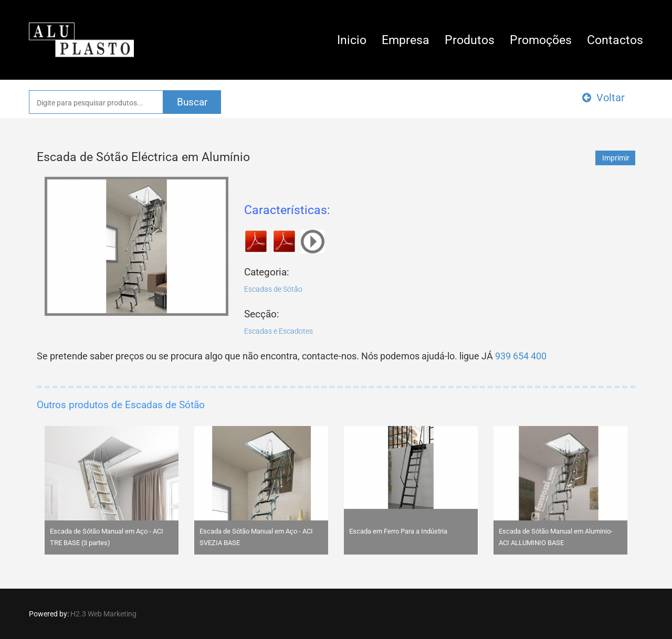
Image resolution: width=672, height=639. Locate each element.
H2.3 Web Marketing (103, 614)
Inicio (352, 40)
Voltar (603, 98)
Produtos (470, 40)
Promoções (541, 40)
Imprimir (616, 158)
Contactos (615, 40)
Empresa (406, 40)
